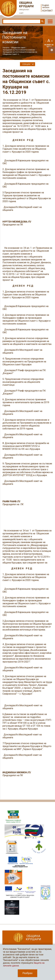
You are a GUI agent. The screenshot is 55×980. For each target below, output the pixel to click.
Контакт (47, 11)
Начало (6, 48)
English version (46, 6)
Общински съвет (18, 48)
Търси (42, 21)
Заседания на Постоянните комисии (19, 50)
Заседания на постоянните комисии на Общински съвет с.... (20, 53)
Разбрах (27, 973)
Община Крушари (26, 8)
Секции (26, 64)
